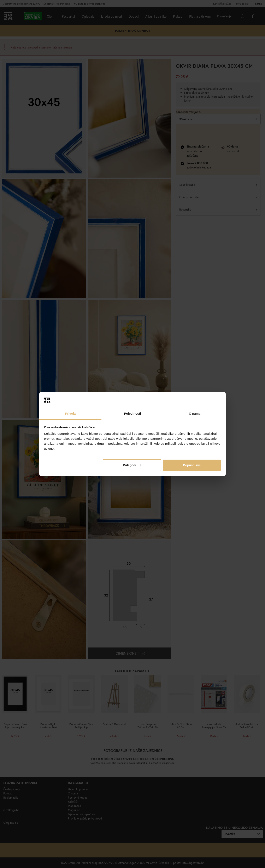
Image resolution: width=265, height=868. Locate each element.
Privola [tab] (70, 413)
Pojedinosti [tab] (132, 413)
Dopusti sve (192, 465)
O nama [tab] (195, 413)
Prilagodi (132, 465)
